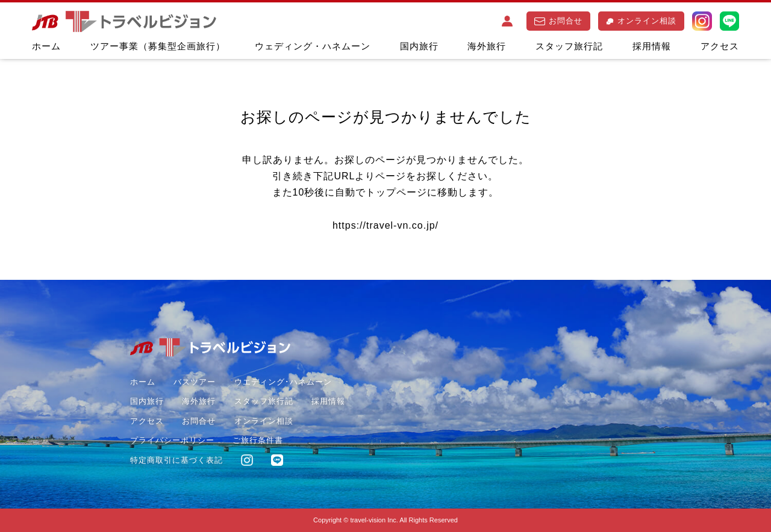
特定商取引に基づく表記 (176, 460)
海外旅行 (487, 46)
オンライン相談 (641, 21)
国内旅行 (419, 46)
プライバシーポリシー (172, 440)
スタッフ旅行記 (569, 46)
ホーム (46, 46)
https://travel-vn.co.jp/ (385, 225)
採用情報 (652, 46)
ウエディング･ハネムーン (283, 382)
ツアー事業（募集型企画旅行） (158, 46)
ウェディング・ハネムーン (313, 46)
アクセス (720, 46)
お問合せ (558, 21)
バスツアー (195, 382)
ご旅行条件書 (258, 440)
